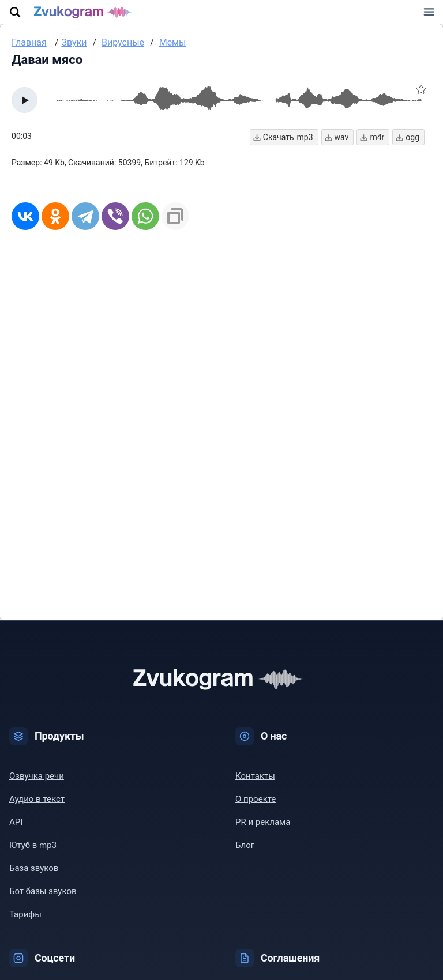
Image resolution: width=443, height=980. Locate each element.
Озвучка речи (37, 782)
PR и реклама (263, 828)
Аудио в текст (37, 805)
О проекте (256, 805)
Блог (245, 851)
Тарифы (25, 921)
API (16, 828)
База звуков (34, 875)
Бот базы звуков (43, 898)
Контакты (255, 782)
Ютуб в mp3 (33, 851)
